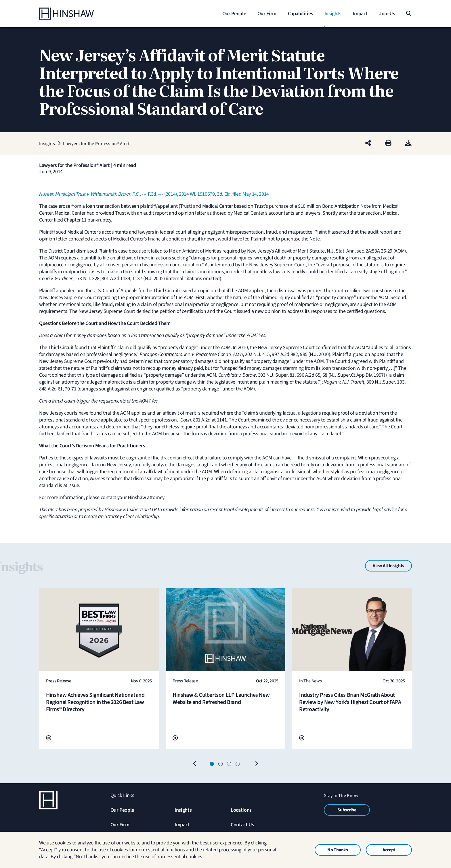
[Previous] (195, 764)
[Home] (75, 14)
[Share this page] (368, 144)
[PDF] (408, 144)
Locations (241, 810)
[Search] (408, 14)
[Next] (256, 764)
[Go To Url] (49, 738)
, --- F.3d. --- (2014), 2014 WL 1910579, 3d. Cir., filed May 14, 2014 (154, 194)
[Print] (388, 144)
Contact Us (242, 825)
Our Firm (120, 825)
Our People (122, 810)
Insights (183, 810)
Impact (182, 825)
